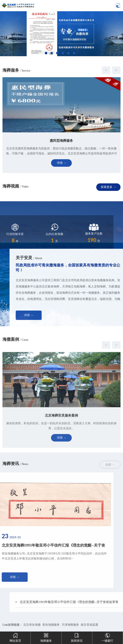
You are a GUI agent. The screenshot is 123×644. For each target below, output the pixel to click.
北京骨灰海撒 (32, 625)
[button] (57, 70)
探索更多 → (108, 187)
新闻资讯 (77, 637)
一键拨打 (107, 637)
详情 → (56, 315)
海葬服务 (46, 637)
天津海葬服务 (70, 625)
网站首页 (15, 637)
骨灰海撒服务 (51, 625)
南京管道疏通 (89, 625)
